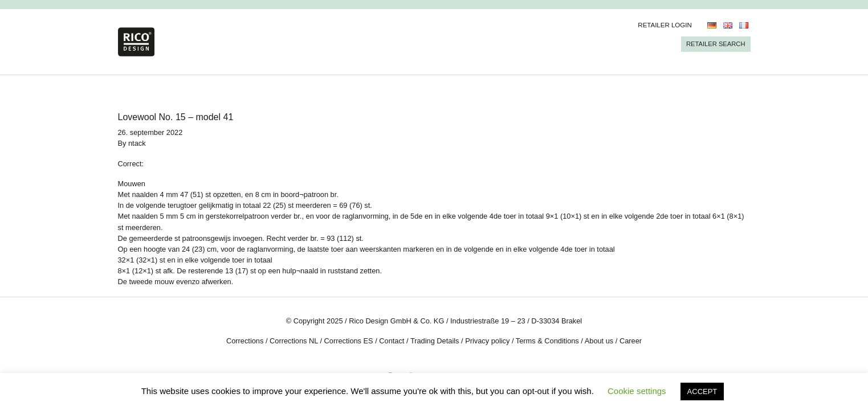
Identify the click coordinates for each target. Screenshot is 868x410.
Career (631, 341)
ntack (137, 143)
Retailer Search (716, 44)
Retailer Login (665, 25)
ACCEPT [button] (702, 391)
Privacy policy (487, 341)
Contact (392, 341)
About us (599, 341)
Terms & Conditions (547, 341)
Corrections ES (349, 341)
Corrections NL (294, 341)
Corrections (245, 341)
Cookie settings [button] (637, 391)
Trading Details (435, 341)
